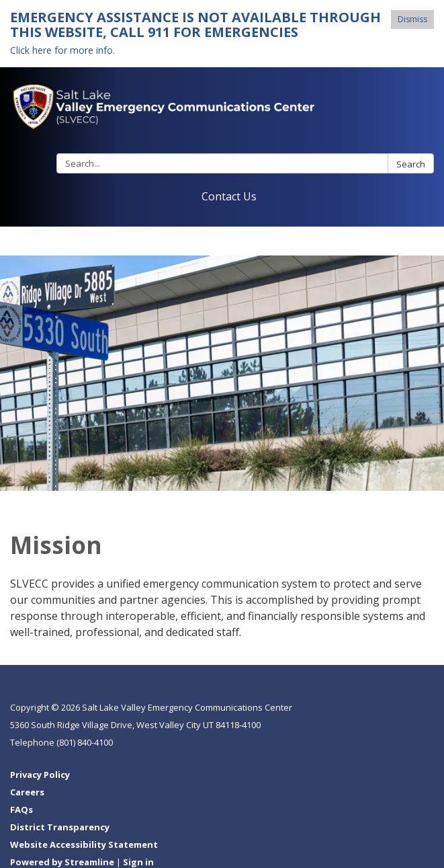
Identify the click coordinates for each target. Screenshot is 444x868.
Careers (27, 792)
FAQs (21, 810)
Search (411, 164)
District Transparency (60, 827)
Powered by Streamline (62, 862)
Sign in (138, 862)
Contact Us (229, 196)
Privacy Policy (40, 775)
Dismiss (412, 19)
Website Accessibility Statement (84, 844)
